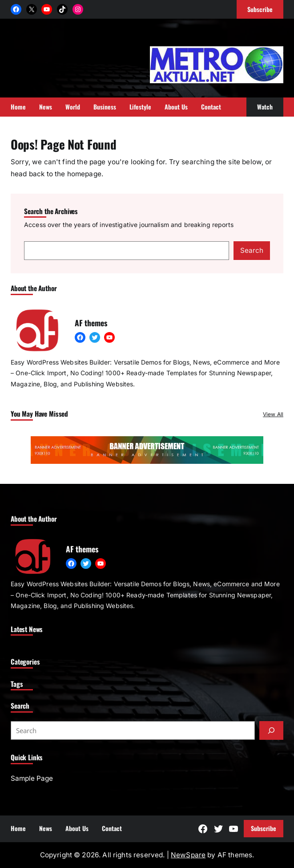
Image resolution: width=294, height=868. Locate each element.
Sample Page (32, 778)
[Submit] (271, 730)
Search (252, 250)
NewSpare (188, 855)
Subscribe (264, 828)
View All (273, 414)
